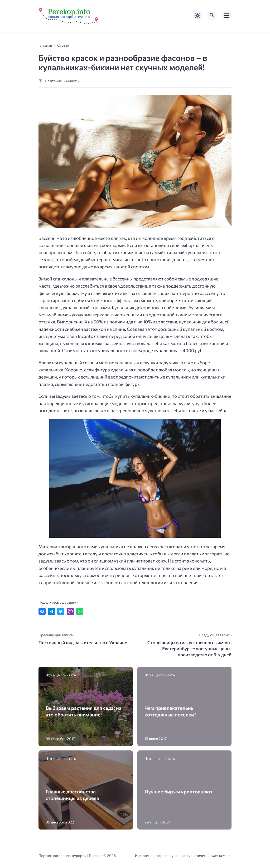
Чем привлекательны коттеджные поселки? (170, 711)
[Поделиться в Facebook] (42, 611)
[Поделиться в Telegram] (52, 611)
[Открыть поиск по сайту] (212, 16)
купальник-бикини (150, 396)
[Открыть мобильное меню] (226, 16)
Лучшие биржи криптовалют (179, 791)
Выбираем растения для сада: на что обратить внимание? (84, 711)
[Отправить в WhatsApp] (80, 611)
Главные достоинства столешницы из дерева (72, 795)
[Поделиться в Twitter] (61, 611)
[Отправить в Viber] (70, 611)
